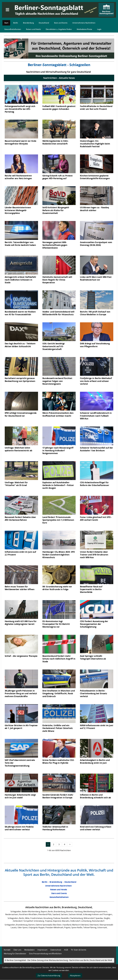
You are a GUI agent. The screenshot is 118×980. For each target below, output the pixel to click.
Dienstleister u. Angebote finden (59, 29)
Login (99, 29)
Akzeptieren (75, 975)
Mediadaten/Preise (84, 29)
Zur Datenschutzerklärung (49, 975)
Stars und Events (61, 23)
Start (6, 23)
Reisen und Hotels (33, 29)
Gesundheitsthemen (13, 29)
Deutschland (44, 23)
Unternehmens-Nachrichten (84, 23)
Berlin (16, 23)
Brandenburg (28, 23)
